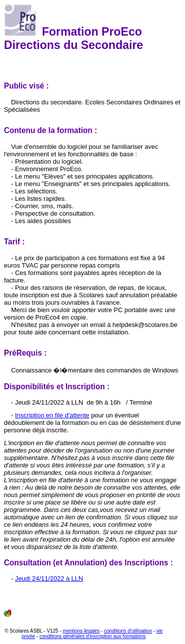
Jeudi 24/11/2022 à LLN (49, 578)
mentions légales (81, 631)
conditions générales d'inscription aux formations (92, 636)
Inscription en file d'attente (52, 415)
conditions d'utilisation (128, 631)
